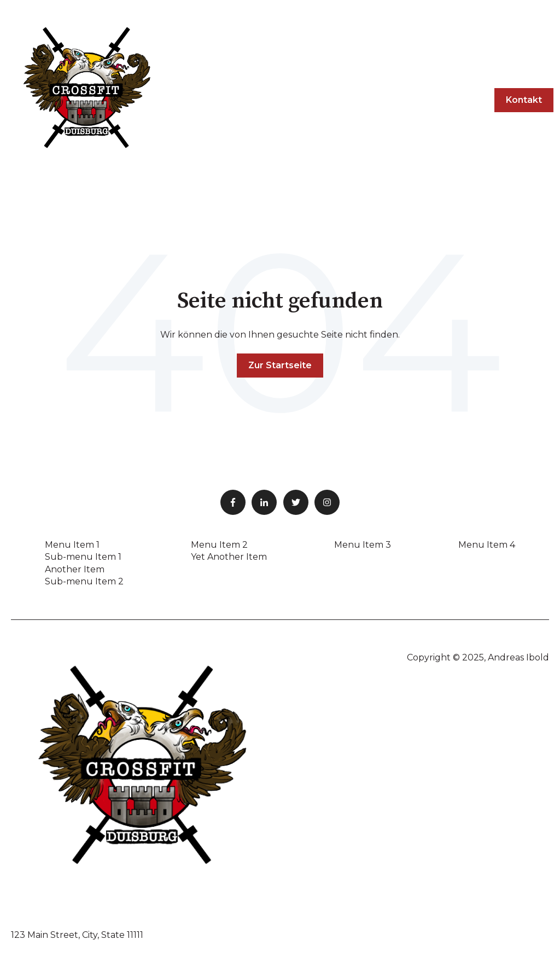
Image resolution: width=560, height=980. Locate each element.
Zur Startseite (280, 365)
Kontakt (524, 100)
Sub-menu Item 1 (83, 557)
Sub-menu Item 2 (84, 581)
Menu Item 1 (72, 545)
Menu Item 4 (487, 545)
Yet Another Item (229, 557)
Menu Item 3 (363, 545)
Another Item (75, 569)
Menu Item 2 (219, 545)
